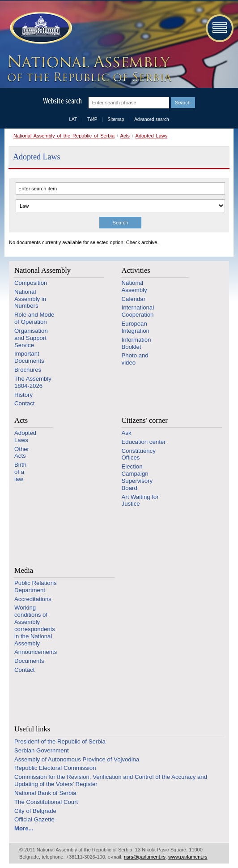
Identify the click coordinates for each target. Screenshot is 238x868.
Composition (31, 283)
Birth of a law (20, 472)
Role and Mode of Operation (34, 318)
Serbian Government (42, 750)
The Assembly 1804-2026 (33, 382)
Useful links (32, 729)
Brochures (28, 370)
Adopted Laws (152, 136)
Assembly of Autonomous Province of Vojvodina (77, 759)
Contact (24, 403)
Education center (144, 442)
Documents (29, 661)
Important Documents (29, 357)
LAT (73, 119)
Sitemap (116, 119)
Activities (136, 270)
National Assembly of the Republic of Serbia (64, 136)
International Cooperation (138, 311)
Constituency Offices (139, 454)
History (23, 395)
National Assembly (42, 270)
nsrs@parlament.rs (145, 857)
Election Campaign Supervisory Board (137, 477)
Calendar (134, 299)
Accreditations (33, 599)
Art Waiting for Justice (140, 501)
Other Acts (22, 453)
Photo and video (135, 359)
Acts (125, 136)
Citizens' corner (145, 420)
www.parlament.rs (188, 857)
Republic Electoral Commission (55, 768)
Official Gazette (34, 819)
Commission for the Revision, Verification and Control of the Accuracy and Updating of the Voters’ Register (111, 780)
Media (24, 570)
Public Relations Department (36, 587)
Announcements (36, 652)
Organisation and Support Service (31, 338)
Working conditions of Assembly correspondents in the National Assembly (35, 625)
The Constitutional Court (46, 802)
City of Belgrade (35, 811)
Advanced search (151, 119)
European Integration (136, 327)
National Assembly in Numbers (30, 299)
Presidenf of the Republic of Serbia (60, 741)
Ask (127, 433)
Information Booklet (136, 343)
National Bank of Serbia (45, 793)
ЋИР (92, 119)
